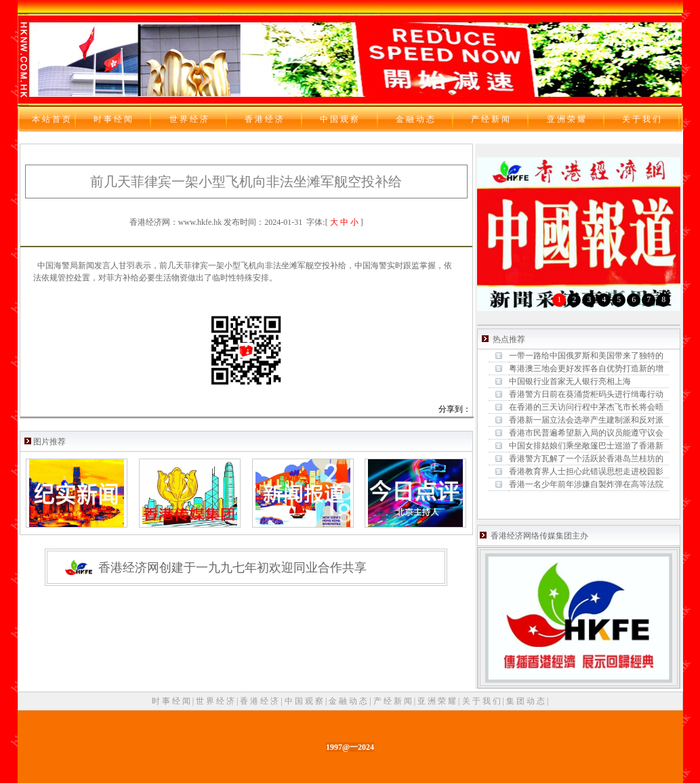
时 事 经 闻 (172, 701)
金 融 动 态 (349, 701)
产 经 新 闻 (394, 701)
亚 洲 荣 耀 (438, 701)
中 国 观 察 (305, 701)
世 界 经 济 (216, 701)
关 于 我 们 (482, 701)
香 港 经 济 (260, 701)
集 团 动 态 (527, 701)
